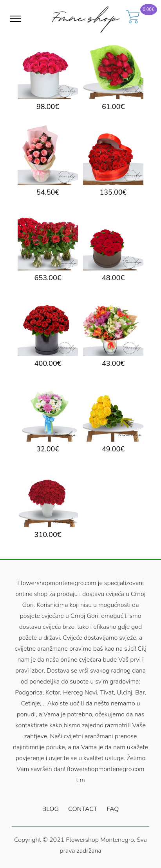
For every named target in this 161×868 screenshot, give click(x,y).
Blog (51, 809)
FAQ (113, 809)
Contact (83, 809)
